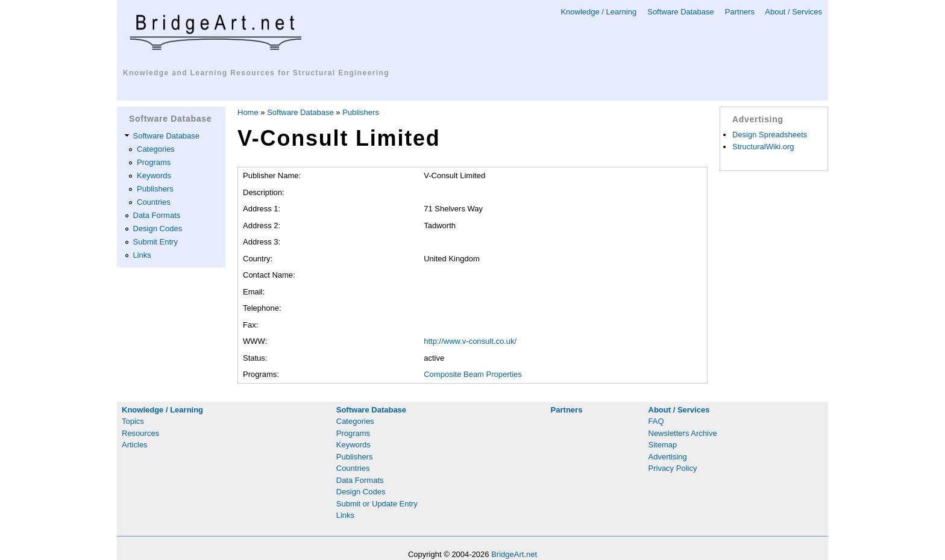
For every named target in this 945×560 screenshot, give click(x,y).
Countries (154, 202)
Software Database (681, 12)
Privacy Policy (673, 468)
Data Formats (157, 215)
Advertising (668, 457)
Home (248, 112)
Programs (154, 162)
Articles (135, 445)
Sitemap (663, 445)
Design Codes (158, 229)
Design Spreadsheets (770, 135)
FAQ (656, 421)
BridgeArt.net (514, 554)
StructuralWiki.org (763, 147)
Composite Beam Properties (473, 374)
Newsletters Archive (683, 433)
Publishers (155, 189)
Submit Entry (155, 242)
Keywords (154, 176)
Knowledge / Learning (598, 12)
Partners (740, 12)
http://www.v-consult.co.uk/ (470, 341)
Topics (133, 421)
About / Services (793, 12)
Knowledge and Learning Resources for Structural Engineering (256, 73)
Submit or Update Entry (377, 504)
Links (142, 255)
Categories (156, 149)
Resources (140, 433)
